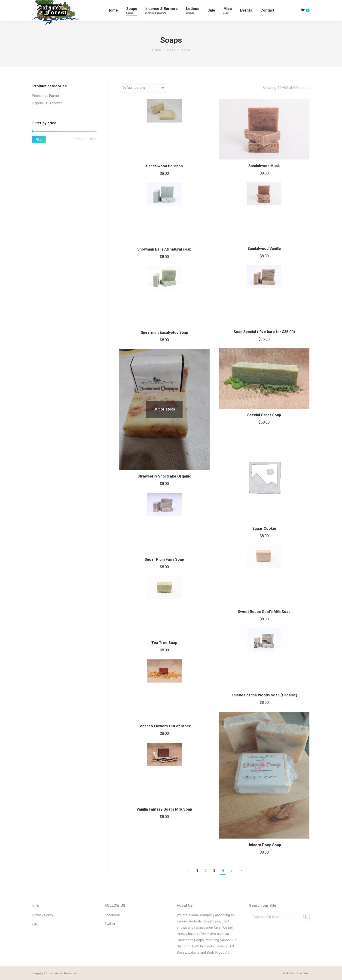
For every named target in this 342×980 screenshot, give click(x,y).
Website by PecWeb (296, 973)
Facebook (112, 915)
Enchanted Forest (46, 96)
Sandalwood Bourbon (164, 166)
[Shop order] (143, 88)
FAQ (35, 924)
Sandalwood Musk (264, 166)
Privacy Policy (43, 915)
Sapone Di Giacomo (47, 103)
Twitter (110, 924)
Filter (39, 140)
